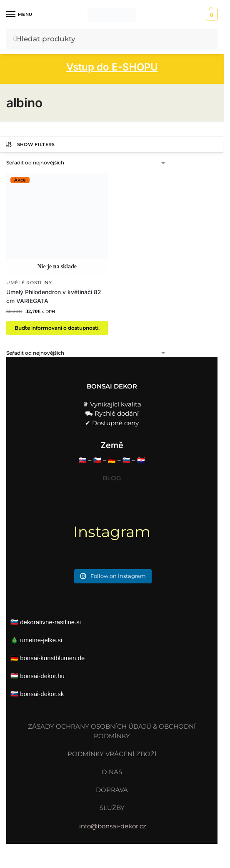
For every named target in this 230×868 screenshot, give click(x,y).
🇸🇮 (126, 460)
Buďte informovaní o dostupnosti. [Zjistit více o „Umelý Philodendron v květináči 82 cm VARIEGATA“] (57, 328)
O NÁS (112, 772)
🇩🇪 (112, 460)
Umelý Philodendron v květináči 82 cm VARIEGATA (54, 296)
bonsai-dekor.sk (42, 694)
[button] (211, 15)
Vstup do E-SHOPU (112, 67)
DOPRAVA (112, 790)
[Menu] (19, 15)
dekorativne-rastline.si (50, 622)
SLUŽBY (112, 808)
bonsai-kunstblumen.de (52, 658)
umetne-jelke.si (41, 640)
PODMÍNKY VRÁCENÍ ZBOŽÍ (112, 754)
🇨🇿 (97, 460)
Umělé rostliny (29, 283)
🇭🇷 (141, 460)
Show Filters (30, 144)
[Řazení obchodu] (86, 163)
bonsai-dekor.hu (42, 676)
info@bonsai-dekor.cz (112, 826)
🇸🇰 (83, 460)
